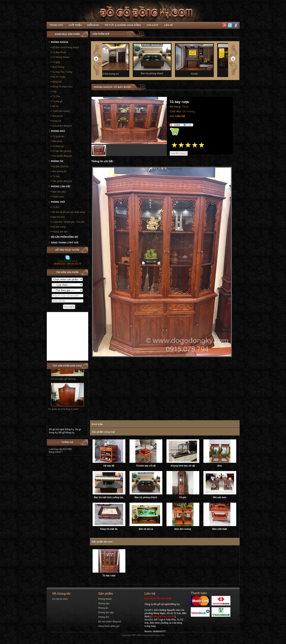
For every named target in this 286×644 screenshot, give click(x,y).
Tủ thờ (208, 59)
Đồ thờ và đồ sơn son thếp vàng (69, 212)
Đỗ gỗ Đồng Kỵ (66, 433)
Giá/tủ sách (58, 197)
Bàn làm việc (59, 192)
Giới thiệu (75, 25)
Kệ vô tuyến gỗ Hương (63, 372)
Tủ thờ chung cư (123, 59)
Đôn (220, 466)
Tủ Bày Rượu (59, 52)
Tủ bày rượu (109, 576)
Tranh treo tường (61, 111)
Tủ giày (56, 62)
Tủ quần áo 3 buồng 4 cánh (63, 402)
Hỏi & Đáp (153, 25)
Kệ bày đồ (109, 466)
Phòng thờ (58, 202)
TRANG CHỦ (56, 25)
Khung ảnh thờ (60, 232)
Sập (55, 92)
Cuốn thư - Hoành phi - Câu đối (68, 222)
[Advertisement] (162, 389)
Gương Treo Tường (62, 72)
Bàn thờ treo (59, 217)
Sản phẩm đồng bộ (62, 126)
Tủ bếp (56, 176)
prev (97, 60)
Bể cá (56, 106)
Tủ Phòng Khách (61, 57)
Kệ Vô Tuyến (59, 77)
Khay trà (57, 121)
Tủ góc (183, 497)
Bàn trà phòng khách (166, 59)
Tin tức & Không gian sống (123, 25)
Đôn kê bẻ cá (146, 529)
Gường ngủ (58, 146)
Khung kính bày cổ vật (183, 466)
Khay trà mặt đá (109, 529)
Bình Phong (59, 67)
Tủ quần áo (58, 136)
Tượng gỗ (58, 101)
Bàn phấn (58, 141)
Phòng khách (60, 42)
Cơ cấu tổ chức (60, 599)
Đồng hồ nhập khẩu (63, 87)
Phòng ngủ (58, 131)
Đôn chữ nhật (220, 529)
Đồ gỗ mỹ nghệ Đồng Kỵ (61, 429)
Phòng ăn (57, 161)
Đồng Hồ (57, 82)
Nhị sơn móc (220, 497)
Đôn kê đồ (58, 116)
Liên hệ (169, 25)
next (234, 60)
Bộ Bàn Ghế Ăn (61, 167)
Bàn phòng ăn (60, 171)
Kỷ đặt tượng (59, 227)
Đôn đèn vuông (183, 529)
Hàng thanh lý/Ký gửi (65, 243)
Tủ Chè (56, 96)
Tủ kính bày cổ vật (146, 466)
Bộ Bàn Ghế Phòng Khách (66, 47)
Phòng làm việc (61, 187)
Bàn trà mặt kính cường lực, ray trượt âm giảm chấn (109, 497)
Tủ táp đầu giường (62, 151)
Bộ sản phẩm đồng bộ (65, 237)
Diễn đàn (93, 25)
